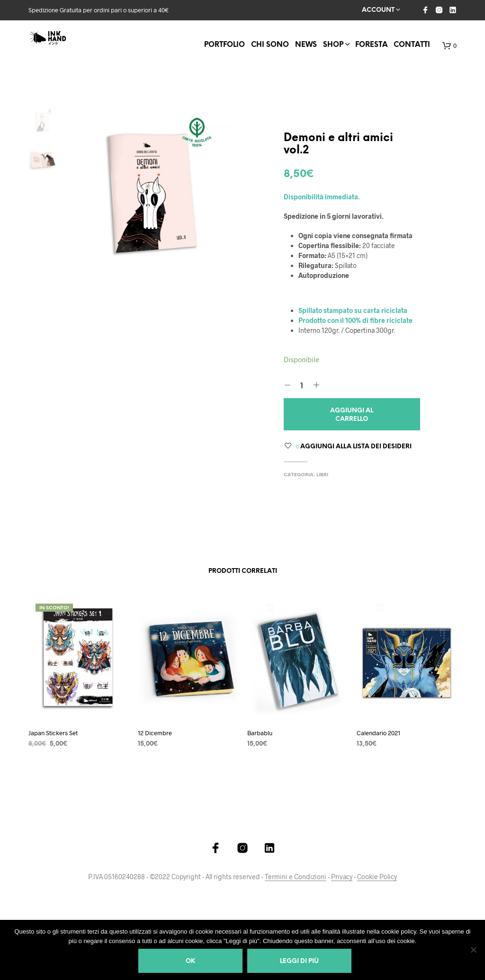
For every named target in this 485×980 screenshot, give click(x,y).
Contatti (412, 45)
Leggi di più (299, 961)
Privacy (342, 877)
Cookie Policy (377, 877)
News (306, 45)
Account (378, 10)
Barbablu (260, 733)
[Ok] (473, 950)
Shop (333, 45)
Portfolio (225, 45)
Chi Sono (270, 45)
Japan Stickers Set (53, 733)
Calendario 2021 (378, 733)
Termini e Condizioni (296, 877)
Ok (190, 961)
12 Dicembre (155, 733)
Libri (322, 475)
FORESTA (371, 45)
